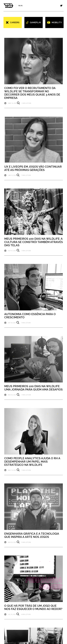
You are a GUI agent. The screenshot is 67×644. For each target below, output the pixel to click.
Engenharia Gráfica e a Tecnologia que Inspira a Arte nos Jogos (32, 535)
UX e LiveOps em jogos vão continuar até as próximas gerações (33, 168)
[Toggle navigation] (61, 6)
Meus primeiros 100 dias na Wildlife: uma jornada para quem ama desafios (33, 388)
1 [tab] (31, 29)
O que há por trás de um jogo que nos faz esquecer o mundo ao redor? (33, 607)
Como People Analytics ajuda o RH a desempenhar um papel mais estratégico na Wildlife (32, 461)
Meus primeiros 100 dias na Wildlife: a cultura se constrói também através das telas (34, 242)
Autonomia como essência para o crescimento (30, 316)
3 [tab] (36, 29)
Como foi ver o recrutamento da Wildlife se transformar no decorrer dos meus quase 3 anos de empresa (32, 93)
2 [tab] (34, 29)
